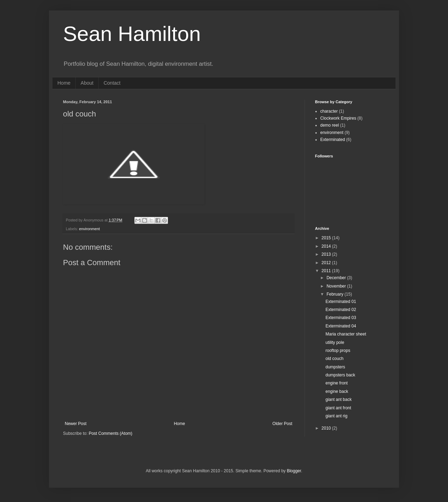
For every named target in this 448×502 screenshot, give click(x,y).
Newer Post (76, 424)
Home (64, 83)
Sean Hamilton (132, 34)
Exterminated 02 (341, 310)
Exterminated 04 (341, 326)
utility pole (335, 342)
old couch (334, 359)
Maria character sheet (346, 334)
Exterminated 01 (341, 302)
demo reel (330, 125)
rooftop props (338, 351)
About (87, 83)
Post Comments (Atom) (110, 433)
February (335, 294)
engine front (337, 383)
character (329, 111)
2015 (327, 238)
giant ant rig (337, 416)
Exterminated (333, 140)
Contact (112, 83)
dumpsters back (340, 375)
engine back (337, 391)
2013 (327, 254)
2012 (327, 263)
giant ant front (338, 408)
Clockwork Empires (338, 118)
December (337, 278)
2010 (327, 428)
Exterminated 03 (341, 318)
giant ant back (339, 400)
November (337, 286)
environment (89, 229)
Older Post (282, 424)
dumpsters (335, 367)
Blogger (294, 471)
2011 (327, 271)
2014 (327, 246)
